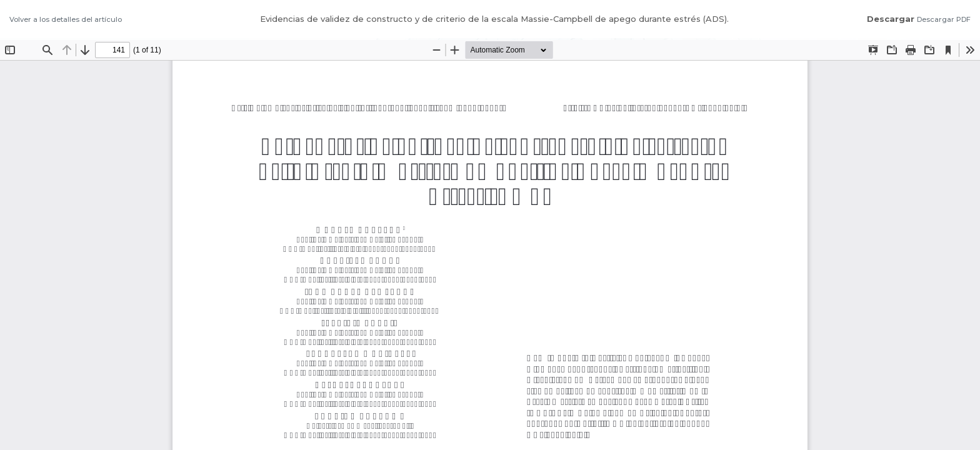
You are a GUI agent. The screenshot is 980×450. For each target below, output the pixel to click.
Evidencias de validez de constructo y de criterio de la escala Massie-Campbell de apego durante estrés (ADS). (494, 19)
